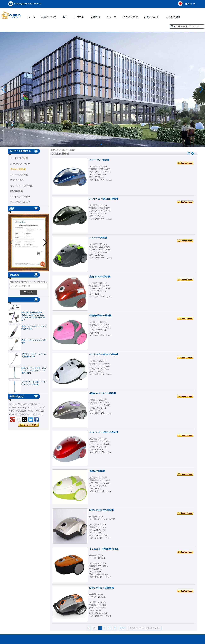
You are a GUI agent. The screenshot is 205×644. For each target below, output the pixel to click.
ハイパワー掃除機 (98, 238)
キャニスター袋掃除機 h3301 (104, 549)
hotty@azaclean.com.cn (28, 4)
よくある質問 (173, 17)
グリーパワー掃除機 (99, 160)
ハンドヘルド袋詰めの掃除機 (104, 199)
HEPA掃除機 (16, 191)
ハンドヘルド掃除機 (20, 197)
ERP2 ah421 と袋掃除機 (101, 588)
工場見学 (79, 17)
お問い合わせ (152, 17)
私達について (49, 17)
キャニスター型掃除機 (21, 186)
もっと (109, 180)
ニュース (111, 17)
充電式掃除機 (17, 180)
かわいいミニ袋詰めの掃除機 (104, 432)
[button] (94, 144)
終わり (123, 628)
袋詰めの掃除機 (18, 169)
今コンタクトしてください (28, 425)
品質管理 (95, 17)
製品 (65, 17)
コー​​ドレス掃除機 (19, 158)
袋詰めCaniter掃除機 (100, 277)
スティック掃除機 (19, 175)
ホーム (31, 17)
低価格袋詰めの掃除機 (100, 315)
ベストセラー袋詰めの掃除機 (104, 354)
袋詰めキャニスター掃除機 (102, 393)
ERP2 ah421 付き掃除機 (101, 510)
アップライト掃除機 (20, 202)
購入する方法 (130, 17)
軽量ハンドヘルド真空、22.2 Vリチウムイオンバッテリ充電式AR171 (34, 372)
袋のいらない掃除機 (20, 164)
